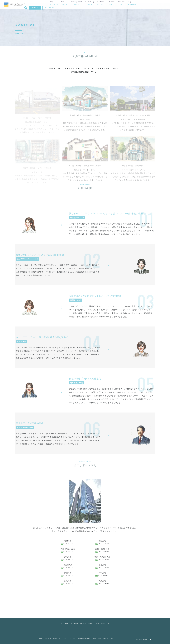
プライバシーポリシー (58, 639)
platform (90, 623)
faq (109, 623)
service (66, 623)
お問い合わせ (113, 639)
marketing (83, 623)
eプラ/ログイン (157, 5)
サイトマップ (48, 639)
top (61, 623)
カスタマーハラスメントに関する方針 (100, 639)
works (98, 623)
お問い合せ (143, 5)
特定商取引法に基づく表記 (84, 639)
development (74, 623)
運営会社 (41, 639)
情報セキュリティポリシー (70, 639)
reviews (103, 623)
